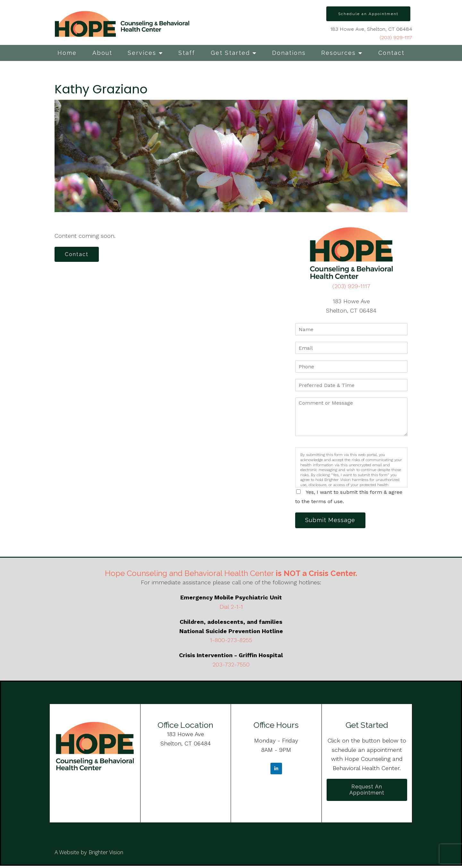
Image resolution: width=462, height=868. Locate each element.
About (102, 53)
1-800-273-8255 (231, 641)
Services (142, 53)
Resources (338, 53)
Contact (391, 53)
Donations (289, 53)
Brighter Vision (106, 855)
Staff (187, 53)
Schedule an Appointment (368, 14)
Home (67, 53)
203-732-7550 (231, 665)
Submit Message (332, 521)
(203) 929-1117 (396, 37)
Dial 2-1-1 (231, 608)
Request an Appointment (367, 791)
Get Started (230, 53)
